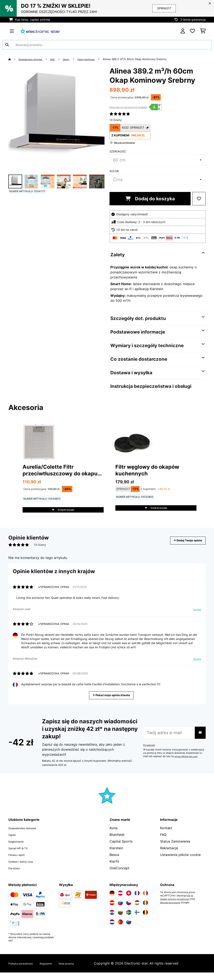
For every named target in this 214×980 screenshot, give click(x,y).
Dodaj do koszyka (150, 199)
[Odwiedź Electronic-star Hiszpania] (112, 910)
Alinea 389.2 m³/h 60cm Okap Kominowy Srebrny (152, 59)
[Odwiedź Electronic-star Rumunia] (145, 910)
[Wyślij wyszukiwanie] (7, 45)
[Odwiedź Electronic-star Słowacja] (120, 910)
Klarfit (114, 869)
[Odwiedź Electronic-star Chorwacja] (112, 920)
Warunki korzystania (172, 910)
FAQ (163, 842)
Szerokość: (118, 151)
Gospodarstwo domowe (35, 59)
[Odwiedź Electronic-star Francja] (137, 901)
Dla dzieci (16, 876)
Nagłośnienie (18, 849)
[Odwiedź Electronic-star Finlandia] (137, 920)
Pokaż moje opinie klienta (112, 702)
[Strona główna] (14, 59)
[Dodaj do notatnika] (199, 199)
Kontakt (166, 835)
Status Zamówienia (175, 849)
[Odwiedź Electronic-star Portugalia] (120, 929)
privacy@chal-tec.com (188, 764)
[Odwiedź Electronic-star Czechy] (129, 910)
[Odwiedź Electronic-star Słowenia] (129, 929)
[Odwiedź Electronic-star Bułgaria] (120, 920)
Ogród (13, 842)
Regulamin (56, 971)
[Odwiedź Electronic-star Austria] (120, 901)
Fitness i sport (20, 862)
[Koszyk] (203, 31)
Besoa (114, 862)
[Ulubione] (192, 31)
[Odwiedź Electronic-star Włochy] (145, 901)
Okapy (77, 59)
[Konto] (183, 31)
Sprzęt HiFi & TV (21, 856)
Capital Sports (121, 849)
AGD (62, 59)
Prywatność (150, 753)
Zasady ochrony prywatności (177, 906)
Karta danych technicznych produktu (128, 107)
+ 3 (97, 182)
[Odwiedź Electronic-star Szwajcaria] (129, 901)
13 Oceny (116, 120)
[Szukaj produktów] (107, 45)
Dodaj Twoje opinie (183, 548)
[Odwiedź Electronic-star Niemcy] (112, 901)
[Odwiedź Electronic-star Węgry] (137, 910)
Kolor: (114, 171)
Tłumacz (196, 618)
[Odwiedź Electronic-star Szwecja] (129, 920)
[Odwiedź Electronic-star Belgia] (145, 920)
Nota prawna (82, 971)
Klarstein (116, 856)
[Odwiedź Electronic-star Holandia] (112, 929)
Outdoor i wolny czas (25, 869)
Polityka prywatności (25, 971)
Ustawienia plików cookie (180, 862)
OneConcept (119, 876)
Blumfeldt (117, 842)
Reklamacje (169, 856)
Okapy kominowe (101, 59)
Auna (113, 835)
